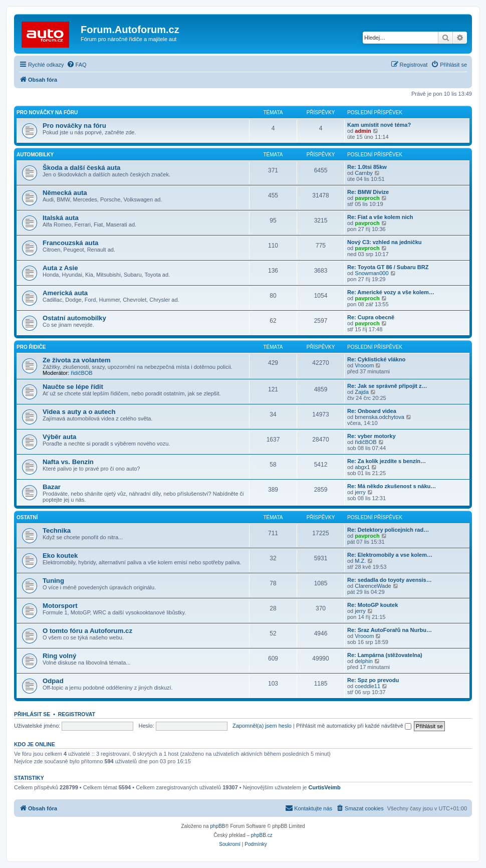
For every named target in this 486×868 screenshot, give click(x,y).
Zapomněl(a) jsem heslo (262, 726)
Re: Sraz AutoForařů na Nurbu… (390, 630)
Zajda (362, 392)
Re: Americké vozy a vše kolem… (391, 292)
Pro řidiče (31, 347)
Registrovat (77, 714)
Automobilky (35, 155)
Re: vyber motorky (372, 436)
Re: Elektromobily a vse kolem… (390, 555)
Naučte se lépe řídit (73, 387)
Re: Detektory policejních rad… (388, 530)
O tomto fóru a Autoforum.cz (87, 631)
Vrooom (364, 365)
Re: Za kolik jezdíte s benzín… (387, 461)
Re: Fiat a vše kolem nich (380, 217)
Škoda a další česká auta (81, 168)
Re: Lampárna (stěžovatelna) (385, 655)
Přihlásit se (32, 714)
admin (363, 131)
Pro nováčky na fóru (47, 113)
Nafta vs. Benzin (68, 462)
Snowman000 (372, 273)
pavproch (367, 198)
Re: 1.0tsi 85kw (367, 167)
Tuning (53, 581)
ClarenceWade (373, 586)
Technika (57, 530)
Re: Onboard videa (372, 411)
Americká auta (65, 293)
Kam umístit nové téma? (379, 125)
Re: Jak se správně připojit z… (387, 386)
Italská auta (61, 218)
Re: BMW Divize (368, 192)
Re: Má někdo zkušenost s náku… (392, 486)
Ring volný (59, 656)
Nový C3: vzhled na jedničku (385, 242)
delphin (363, 661)
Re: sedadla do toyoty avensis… (390, 580)
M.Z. (360, 561)
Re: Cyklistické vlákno (376, 359)
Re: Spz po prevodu (373, 680)
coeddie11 (368, 686)
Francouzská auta (70, 243)
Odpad (53, 681)
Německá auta (65, 193)
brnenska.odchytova (379, 417)
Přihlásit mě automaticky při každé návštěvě (354, 726)
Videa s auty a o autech (79, 412)
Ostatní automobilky (74, 318)
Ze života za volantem (77, 360)
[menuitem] (77, 65)
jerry (360, 492)
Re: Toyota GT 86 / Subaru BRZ (388, 267)
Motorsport (60, 606)
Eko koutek (60, 556)
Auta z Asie (60, 268)
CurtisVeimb (325, 787)
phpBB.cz (262, 835)
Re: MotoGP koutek (373, 605)
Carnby (363, 173)
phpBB (217, 826)
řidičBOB (81, 373)
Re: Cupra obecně (371, 317)
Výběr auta (59, 437)
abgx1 (362, 467)
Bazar (52, 487)
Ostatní (27, 517)
